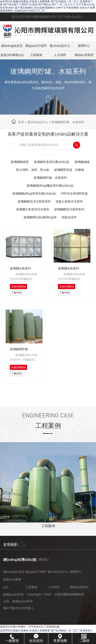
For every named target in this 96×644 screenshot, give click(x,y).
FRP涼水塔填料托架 (74, 193)
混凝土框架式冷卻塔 (69, 201)
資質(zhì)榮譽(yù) (12, 55)
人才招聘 (60, 55)
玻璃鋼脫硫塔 (20, 162)
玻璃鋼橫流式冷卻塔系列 (34, 201)
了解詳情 (16, 293)
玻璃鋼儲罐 (82, 162)
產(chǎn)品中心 (60, 46)
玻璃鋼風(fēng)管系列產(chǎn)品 (34, 193)
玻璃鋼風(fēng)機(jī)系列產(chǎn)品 (50, 186)
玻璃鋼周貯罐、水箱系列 (50, 178)
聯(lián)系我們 (84, 55)
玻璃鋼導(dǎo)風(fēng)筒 (40, 217)
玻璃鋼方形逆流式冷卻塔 (33, 209)
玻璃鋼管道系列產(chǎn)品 (52, 162)
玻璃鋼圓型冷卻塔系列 (69, 209)
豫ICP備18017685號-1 (18, 608)
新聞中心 (84, 46)
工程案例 (36, 55)
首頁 (21, 122)
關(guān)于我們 (36, 46)
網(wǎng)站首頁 (12, 46)
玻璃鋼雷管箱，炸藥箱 (69, 170)
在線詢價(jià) (18, 287)
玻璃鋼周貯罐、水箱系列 (68, 122)
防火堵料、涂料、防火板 (33, 170)
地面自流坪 (69, 217)
